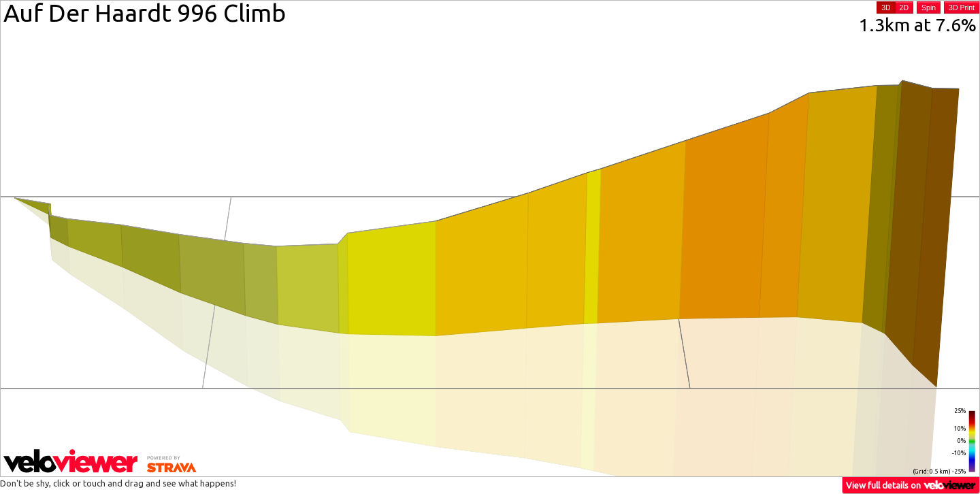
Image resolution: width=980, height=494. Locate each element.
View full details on (911, 485)
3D (886, 7)
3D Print (962, 7)
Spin (929, 7)
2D (904, 7)
